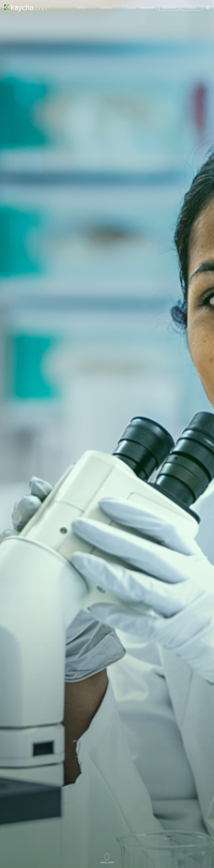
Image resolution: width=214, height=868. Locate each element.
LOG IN (192, 8)
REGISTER (169, 8)
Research (132, 8)
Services (82, 8)
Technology (107, 8)
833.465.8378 (147, 8)
